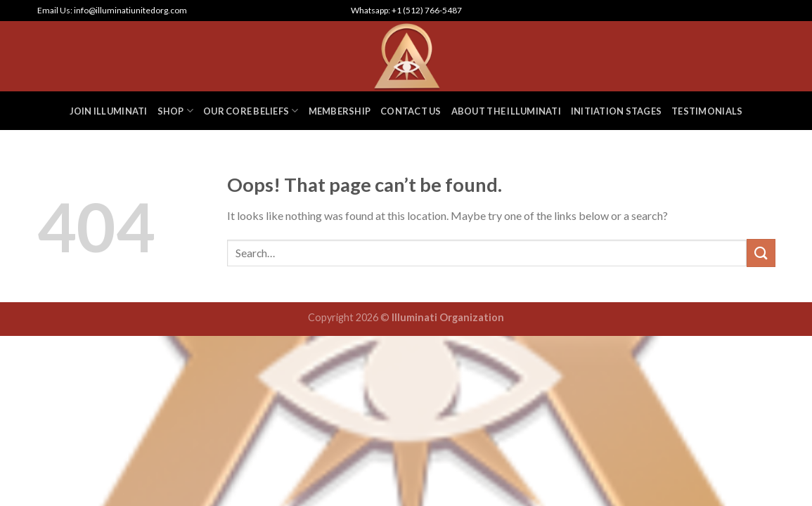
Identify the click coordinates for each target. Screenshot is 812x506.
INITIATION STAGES (616, 111)
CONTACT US (411, 111)
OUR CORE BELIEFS (251, 111)
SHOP (175, 111)
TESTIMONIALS (707, 111)
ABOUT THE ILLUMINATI (506, 111)
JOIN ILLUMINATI (109, 111)
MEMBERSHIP (340, 111)
